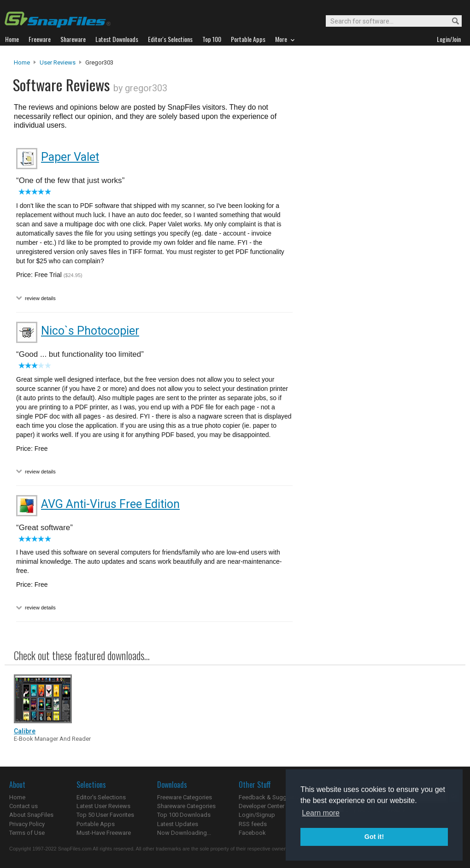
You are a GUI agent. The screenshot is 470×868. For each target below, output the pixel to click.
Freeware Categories (185, 797)
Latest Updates (178, 824)
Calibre (25, 731)
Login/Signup (257, 815)
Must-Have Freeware (104, 833)
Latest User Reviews (103, 806)
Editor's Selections (101, 797)
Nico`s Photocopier (90, 331)
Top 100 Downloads (184, 815)
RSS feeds (253, 824)
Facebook (252, 833)
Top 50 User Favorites (105, 815)
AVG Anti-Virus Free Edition (110, 504)
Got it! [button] (374, 837)
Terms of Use (27, 833)
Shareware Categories (186, 806)
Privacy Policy (27, 824)
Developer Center (261, 806)
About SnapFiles (31, 815)
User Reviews (58, 62)
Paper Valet (70, 157)
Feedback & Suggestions (273, 797)
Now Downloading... (184, 833)
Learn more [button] (321, 813)
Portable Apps (96, 824)
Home (22, 62)
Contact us (23, 806)
